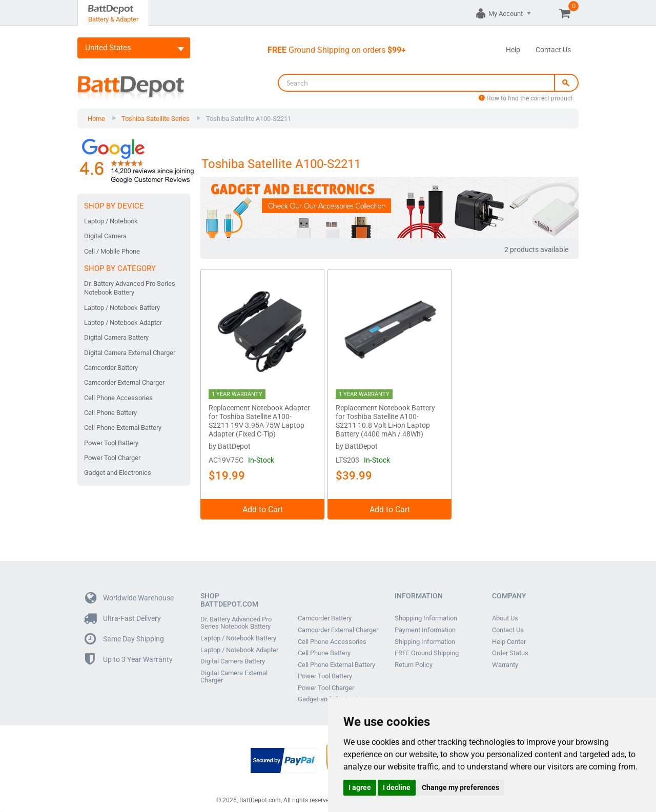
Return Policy (414, 659)
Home (96, 119)
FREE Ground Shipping (427, 648)
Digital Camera (105, 236)
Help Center (509, 637)
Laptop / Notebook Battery (122, 308)
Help (513, 50)
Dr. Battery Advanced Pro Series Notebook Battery (130, 288)
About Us (505, 614)
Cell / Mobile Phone (112, 251)
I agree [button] (360, 787)
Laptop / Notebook (111, 221)
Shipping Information (425, 637)
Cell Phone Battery (110, 413)
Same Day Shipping (125, 635)
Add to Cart (263, 505)
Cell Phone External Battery (123, 428)
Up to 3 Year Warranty (129, 655)
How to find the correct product (526, 98)
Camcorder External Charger (124, 382)
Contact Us (553, 50)
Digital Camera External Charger (130, 353)
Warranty (505, 659)
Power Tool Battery (111, 443)
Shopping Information (426, 614)
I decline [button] (397, 787)
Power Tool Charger (112, 458)
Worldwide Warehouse (129, 594)
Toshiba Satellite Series (156, 119)
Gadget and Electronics (118, 473)
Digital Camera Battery (116, 337)
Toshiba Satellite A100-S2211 (249, 119)
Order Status (510, 648)
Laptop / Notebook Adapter (123, 322)
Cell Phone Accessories (118, 398)
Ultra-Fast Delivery (123, 615)
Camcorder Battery (111, 368)
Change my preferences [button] (460, 787)
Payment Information (425, 626)
